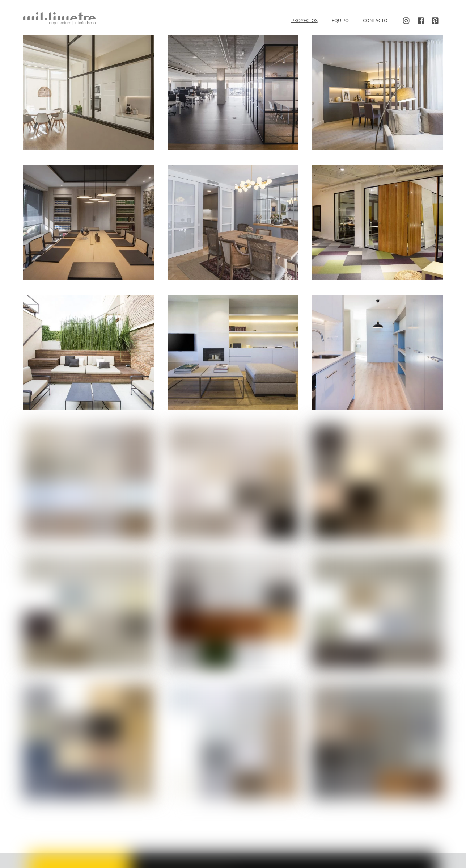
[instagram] (407, 21)
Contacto (375, 21)
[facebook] (421, 21)
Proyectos (304, 21)
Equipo (340, 21)
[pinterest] (436, 21)
